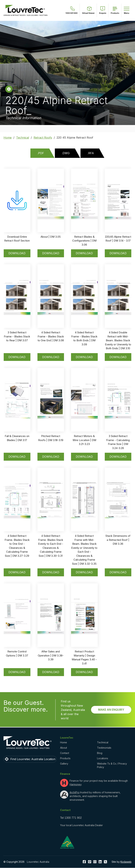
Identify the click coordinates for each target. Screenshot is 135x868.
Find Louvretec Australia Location (33, 759)
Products (65, 758)
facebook (84, 862)
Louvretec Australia (38, 862)
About (64, 748)
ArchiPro (75, 792)
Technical (23, 138)
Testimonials (104, 748)
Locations (103, 758)
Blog (100, 753)
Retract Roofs (43, 138)
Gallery (64, 764)
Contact (65, 753)
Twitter (105, 862)
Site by (122, 862)
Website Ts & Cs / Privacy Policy (112, 765)
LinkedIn (100, 862)
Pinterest (90, 862)
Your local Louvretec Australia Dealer (81, 825)
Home (8, 138)
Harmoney (75, 784)
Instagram (95, 862)
